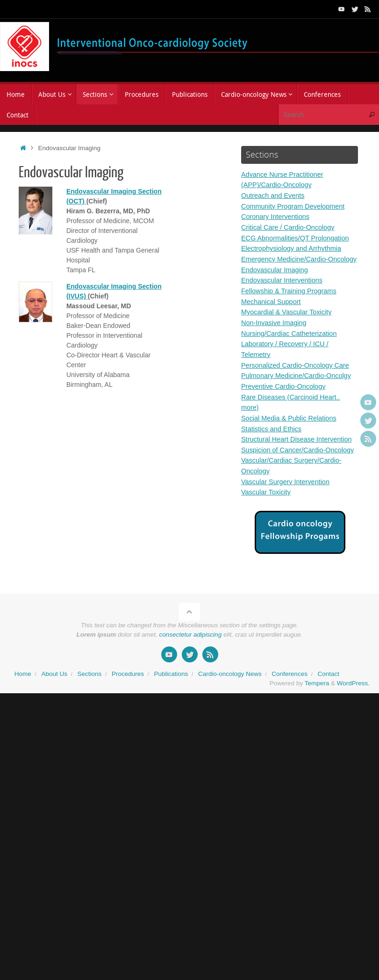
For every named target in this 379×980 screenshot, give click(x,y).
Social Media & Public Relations (291, 427)
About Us (54, 693)
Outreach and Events (274, 195)
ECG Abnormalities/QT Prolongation (297, 237)
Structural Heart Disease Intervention (299, 448)
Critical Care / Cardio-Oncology (290, 227)
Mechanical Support (272, 311)
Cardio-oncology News (230, 693)
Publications (171, 693)
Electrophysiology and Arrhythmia (293, 248)
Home (23, 693)
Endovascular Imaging (276, 279)
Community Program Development (295, 206)
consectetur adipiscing (191, 653)
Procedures (128, 693)
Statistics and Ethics (272, 437)
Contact (328, 693)
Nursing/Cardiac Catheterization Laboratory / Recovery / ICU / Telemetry (291, 353)
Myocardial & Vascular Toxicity (288, 322)
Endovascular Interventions (283, 290)
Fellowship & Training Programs (291, 301)
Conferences (290, 693)
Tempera (317, 702)
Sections (90, 693)
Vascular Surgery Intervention (287, 500)
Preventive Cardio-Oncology (285, 395)
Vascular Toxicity (267, 511)
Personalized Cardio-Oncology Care (297, 374)
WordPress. (353, 702)
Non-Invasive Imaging (275, 332)
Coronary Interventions (277, 216)
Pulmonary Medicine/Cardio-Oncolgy (298, 385)
